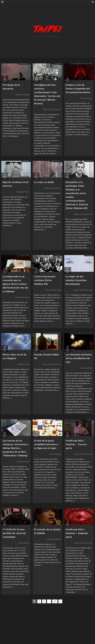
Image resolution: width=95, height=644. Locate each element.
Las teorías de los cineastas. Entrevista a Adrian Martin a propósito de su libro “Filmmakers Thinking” (16, 448)
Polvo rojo (57, 508)
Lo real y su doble (44, 182)
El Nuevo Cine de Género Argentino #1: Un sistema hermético (78, 89)
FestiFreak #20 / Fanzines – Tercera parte (76, 445)
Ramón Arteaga (22, 95)
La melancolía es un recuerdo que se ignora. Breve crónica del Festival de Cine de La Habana (15, 284)
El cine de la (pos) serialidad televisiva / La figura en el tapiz (46, 445)
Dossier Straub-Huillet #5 (47, 357)
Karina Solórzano (22, 297)
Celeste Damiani (54, 539)
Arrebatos (26, 161)
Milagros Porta (23, 192)
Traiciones (58, 63)
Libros (59, 419)
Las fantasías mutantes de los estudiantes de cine (79, 358)
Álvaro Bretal (86, 98)
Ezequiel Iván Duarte (52, 188)
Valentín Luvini (23, 364)
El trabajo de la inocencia (11, 87)
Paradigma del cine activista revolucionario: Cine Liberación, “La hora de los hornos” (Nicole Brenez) (47, 94)
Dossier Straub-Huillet (53, 333)
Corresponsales (24, 255)
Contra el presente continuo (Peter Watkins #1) (45, 280)
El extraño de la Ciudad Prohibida (47, 532)
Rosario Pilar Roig (53, 290)
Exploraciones (25, 63)
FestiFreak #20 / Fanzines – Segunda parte (77, 533)
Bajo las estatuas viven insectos (16, 184)
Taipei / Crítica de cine (51, 110)
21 (55, 601)
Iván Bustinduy (23, 462)
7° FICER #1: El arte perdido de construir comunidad (14, 533)
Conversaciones (24, 419)
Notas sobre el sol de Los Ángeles (15, 357)
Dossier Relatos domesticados (82, 63)
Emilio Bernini (55, 454)
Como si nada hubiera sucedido (81, 333)
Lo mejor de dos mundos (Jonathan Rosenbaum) (76, 280)
